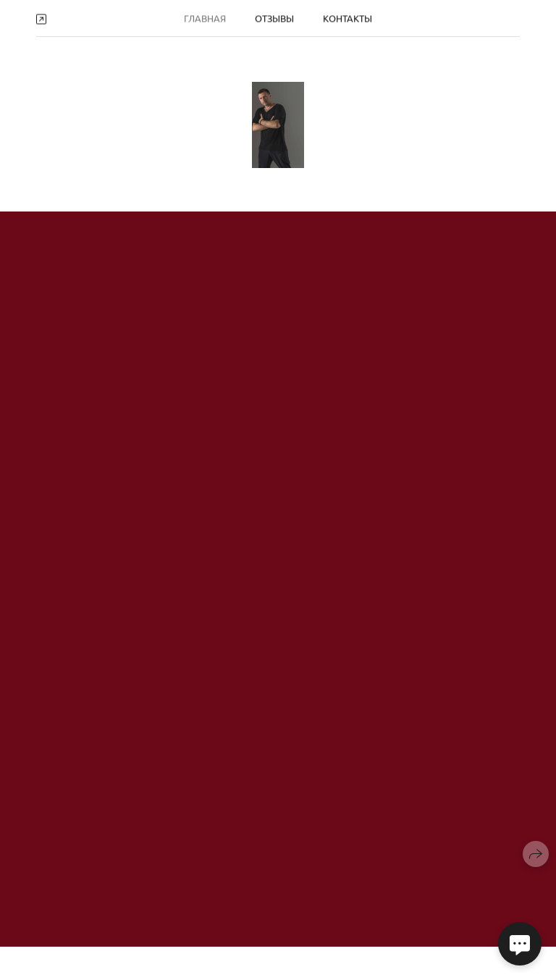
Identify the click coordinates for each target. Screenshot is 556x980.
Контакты (347, 17)
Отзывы (274, 17)
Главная (205, 17)
